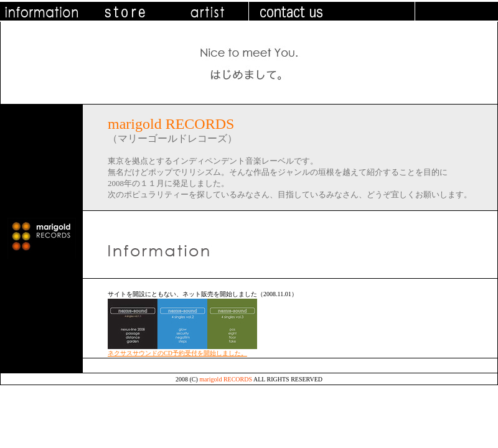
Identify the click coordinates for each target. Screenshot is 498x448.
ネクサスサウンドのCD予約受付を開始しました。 (177, 353)
